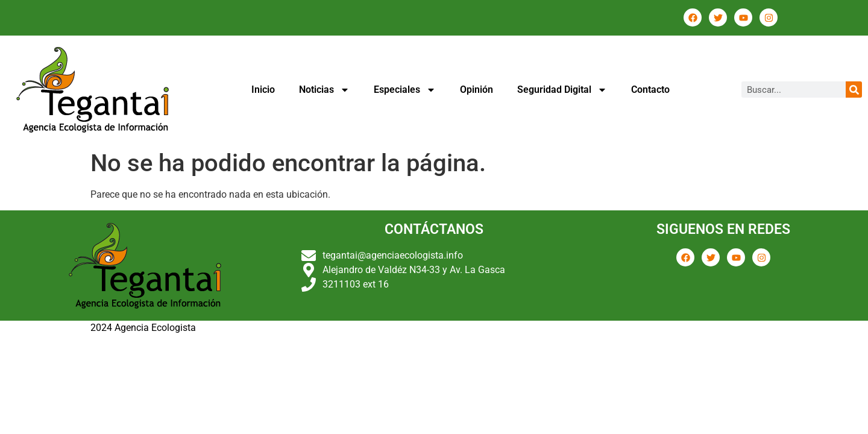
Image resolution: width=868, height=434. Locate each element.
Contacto (650, 90)
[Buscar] (854, 90)
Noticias (324, 90)
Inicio (263, 90)
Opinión (476, 90)
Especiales (405, 90)
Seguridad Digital (562, 90)
